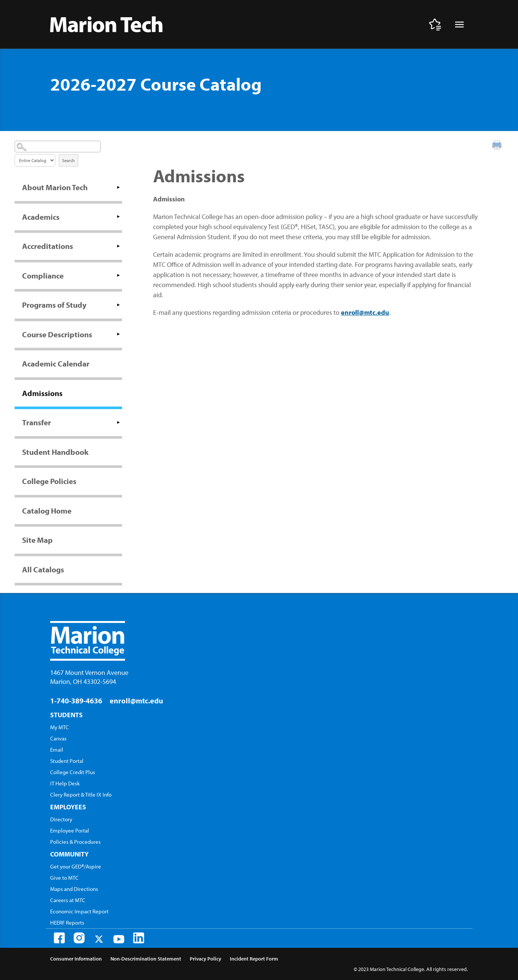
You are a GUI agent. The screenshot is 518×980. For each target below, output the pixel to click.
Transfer (36, 422)
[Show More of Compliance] (118, 276)
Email (57, 750)
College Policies (49, 481)
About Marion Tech (55, 187)
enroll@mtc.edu (365, 312)
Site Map (37, 540)
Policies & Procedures (75, 842)
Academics (41, 217)
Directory (61, 819)
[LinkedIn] (139, 938)
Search (68, 160)
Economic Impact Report (79, 911)
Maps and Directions (74, 889)
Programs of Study (54, 305)
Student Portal (67, 761)
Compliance (43, 276)
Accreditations (48, 246)
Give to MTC (64, 878)
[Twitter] (99, 939)
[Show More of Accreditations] (118, 246)
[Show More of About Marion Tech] (118, 187)
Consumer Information (76, 959)
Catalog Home (47, 511)
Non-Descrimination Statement (146, 959)
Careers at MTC (68, 900)
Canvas (58, 738)
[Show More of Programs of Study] (118, 305)
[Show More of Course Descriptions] (118, 334)
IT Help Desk (65, 783)
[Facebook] (59, 938)
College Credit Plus (73, 772)
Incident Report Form (254, 959)
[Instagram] (79, 938)
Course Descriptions (57, 334)
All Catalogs (43, 569)
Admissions (42, 393)
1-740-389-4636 (76, 701)
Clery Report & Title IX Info (81, 795)
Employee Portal (70, 830)
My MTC (60, 727)
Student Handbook (55, 452)
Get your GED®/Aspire (76, 866)
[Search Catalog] (58, 147)
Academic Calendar (56, 363)
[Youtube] (119, 939)
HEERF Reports (67, 923)
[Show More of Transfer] (118, 422)
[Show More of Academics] (118, 217)
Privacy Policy (205, 959)
